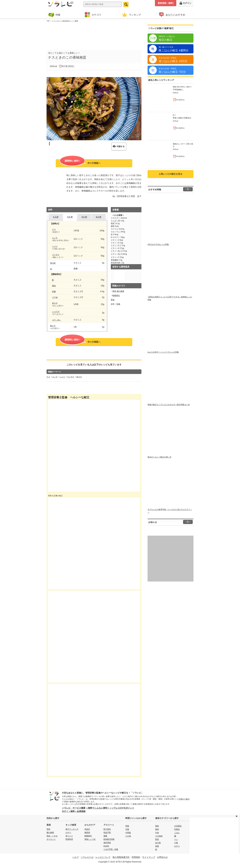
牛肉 (157, 833)
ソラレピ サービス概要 (74, 808)
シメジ (55, 246)
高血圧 (87, 829)
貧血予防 (107, 833)
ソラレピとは (87, 857)
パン (176, 839)
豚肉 (157, 829)
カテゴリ (93, 15)
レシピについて (103, 857)
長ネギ (55, 303)
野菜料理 (69, 839)
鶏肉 (157, 826)
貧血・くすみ (52, 836)
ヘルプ (75, 857)
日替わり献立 (184, 799)
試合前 (106, 846)
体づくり (69, 836)
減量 (105, 836)
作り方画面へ (80, 163)
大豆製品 (178, 826)
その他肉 (159, 836)
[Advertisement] (94, 35)
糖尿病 (87, 833)
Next (137, 109)
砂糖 (54, 292)
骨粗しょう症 (90, 839)
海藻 (157, 846)
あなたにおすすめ (172, 15)
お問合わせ (162, 857)
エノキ (55, 238)
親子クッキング (72, 829)
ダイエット (51, 839)
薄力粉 (53, 263)
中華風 (128, 833)
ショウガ (56, 312)
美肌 (114, 291)
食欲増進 (107, 843)
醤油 (54, 286)
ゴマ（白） (57, 320)
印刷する (121, 146)
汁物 (176, 843)
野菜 (113, 300)
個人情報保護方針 (121, 857)
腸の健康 (120, 291)
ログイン (186, 3)
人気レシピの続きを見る (171, 174)
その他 (128, 836)
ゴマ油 (55, 297)
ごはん (177, 833)
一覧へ (188, 189)
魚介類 (158, 843)
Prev (51, 109)
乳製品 (177, 829)
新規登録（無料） (166, 3)
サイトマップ (149, 857)
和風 (118, 304)
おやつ (68, 833)
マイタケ (56, 255)
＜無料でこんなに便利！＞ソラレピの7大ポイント (110, 808)
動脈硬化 (116, 296)
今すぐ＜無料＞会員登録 (74, 811)
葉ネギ (53, 326)
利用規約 (136, 857)
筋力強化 (107, 829)
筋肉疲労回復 (109, 839)
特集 (54, 15)
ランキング (131, 15)
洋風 (127, 829)
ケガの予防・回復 (111, 849)
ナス (54, 229)
